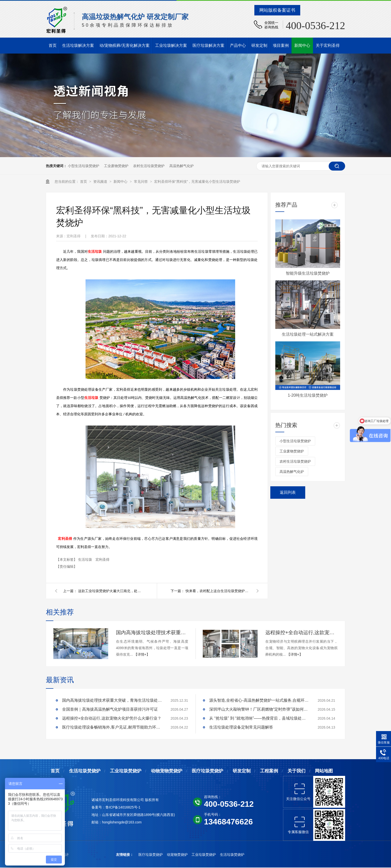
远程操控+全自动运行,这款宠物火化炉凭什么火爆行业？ (301, 632)
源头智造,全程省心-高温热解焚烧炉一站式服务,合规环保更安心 (259, 700)
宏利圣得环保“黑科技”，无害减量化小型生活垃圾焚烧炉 (197, 182)
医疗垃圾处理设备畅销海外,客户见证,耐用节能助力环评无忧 (112, 727)
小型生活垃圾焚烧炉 (84, 166)
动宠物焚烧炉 (178, 855)
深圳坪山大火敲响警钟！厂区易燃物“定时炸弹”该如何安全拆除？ (259, 709)
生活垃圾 (95, 252)
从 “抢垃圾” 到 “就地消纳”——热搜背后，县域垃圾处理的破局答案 (259, 718)
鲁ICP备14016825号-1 (123, 807)
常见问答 (141, 182)
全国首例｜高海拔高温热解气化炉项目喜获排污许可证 (110, 709)
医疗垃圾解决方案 (208, 45)
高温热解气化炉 (182, 166)
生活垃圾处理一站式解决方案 (308, 334)
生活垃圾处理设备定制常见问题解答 (241, 727)
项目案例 (281, 45)
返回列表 (288, 492)
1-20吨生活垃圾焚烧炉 (308, 395)
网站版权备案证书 (277, 10)
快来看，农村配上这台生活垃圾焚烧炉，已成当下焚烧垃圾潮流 (218, 591)
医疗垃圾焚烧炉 (207, 771)
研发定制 (259, 45)
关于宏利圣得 (328, 45)
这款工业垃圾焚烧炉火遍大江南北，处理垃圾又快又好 (110, 591)
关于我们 (296, 771)
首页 (53, 45)
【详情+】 (142, 654)
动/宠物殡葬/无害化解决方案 (125, 45)
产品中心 (238, 45)
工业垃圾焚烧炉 (126, 771)
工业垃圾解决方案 (171, 45)
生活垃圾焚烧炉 (85, 771)
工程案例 (269, 771)
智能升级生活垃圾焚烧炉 (308, 273)
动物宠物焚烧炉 (167, 771)
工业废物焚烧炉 (116, 166)
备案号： (98, 807)
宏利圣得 (65, 539)
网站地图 (324, 771)
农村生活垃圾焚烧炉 (149, 166)
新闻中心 (302, 45)
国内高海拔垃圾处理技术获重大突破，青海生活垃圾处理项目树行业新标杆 (152, 632)
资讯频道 (101, 182)
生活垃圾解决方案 (78, 45)
